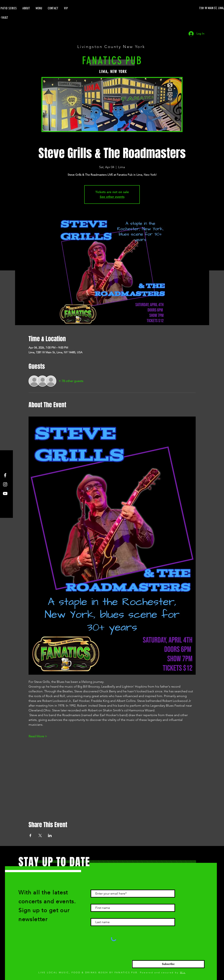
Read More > (38, 736)
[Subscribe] (168, 964)
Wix (183, 972)
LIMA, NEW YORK (113, 72)
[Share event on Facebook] (30, 835)
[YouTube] (5, 493)
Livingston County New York (112, 47)
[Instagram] (5, 484)
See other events (112, 197)
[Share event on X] (40, 835)
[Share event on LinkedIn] (50, 835)
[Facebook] (5, 475)
